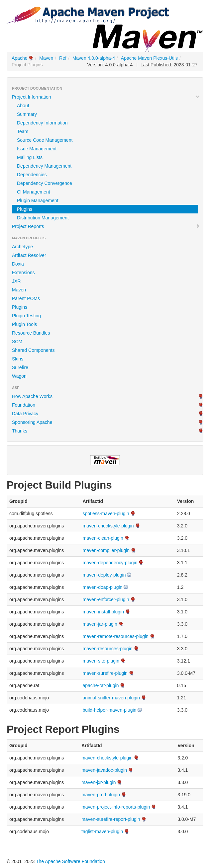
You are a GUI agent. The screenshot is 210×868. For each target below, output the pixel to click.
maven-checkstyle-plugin (108, 526)
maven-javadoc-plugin (104, 770)
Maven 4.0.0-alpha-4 (94, 58)
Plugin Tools (24, 324)
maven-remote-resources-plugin (115, 636)
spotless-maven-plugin (106, 513)
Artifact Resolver (29, 255)
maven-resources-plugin (107, 649)
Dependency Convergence (45, 183)
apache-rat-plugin (101, 685)
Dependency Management (44, 166)
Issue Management (37, 149)
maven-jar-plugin (100, 624)
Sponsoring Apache (32, 422)
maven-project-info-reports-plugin (116, 807)
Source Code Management (45, 140)
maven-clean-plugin (103, 538)
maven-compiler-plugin (106, 550)
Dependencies (32, 175)
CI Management (34, 192)
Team (23, 131)
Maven (46, 58)
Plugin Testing (26, 316)
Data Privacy (25, 414)
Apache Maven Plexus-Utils (149, 58)
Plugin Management (38, 200)
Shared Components (33, 350)
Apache (19, 58)
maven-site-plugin (101, 661)
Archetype (22, 247)
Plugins (25, 209)
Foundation (24, 405)
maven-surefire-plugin (105, 673)
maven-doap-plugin (102, 587)
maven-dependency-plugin (110, 563)
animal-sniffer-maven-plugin (111, 698)
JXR (16, 281)
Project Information (106, 97)
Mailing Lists (30, 157)
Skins (18, 359)
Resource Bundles (31, 333)
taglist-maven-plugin (102, 831)
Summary (27, 114)
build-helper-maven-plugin (109, 710)
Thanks (20, 431)
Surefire (20, 367)
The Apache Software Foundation (70, 861)
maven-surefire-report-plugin (111, 819)
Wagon (19, 376)
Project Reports (106, 226)
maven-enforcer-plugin (106, 599)
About (23, 106)
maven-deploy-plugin (104, 575)
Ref (63, 58)
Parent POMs (26, 298)
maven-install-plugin (103, 612)
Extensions (23, 273)
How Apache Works (32, 396)
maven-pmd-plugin (101, 795)
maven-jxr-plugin (99, 782)
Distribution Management (43, 218)
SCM (17, 342)
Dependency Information (42, 123)
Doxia (18, 264)
